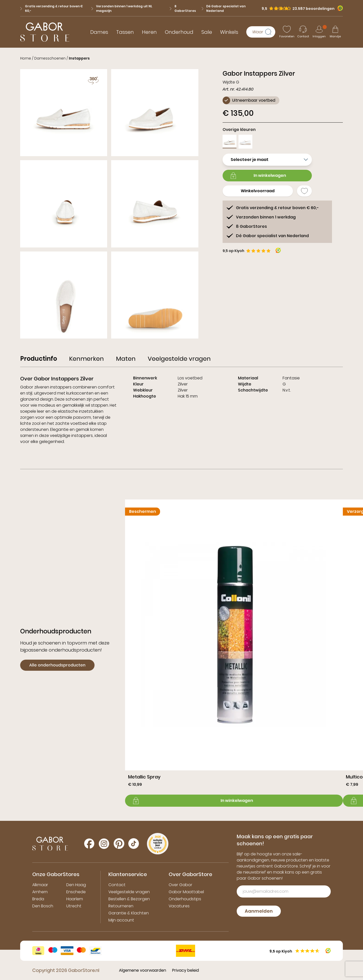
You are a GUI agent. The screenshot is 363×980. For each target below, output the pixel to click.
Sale (207, 32)
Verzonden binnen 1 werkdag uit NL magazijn (122, 8)
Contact (117, 885)
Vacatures (179, 906)
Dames (99, 32)
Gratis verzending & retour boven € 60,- (52, 8)
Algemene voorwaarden (143, 970)
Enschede (76, 892)
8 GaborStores (183, 8)
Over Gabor (180, 885)
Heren (149, 32)
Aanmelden (259, 911)
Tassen (125, 32)
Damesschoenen (50, 58)
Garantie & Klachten (129, 913)
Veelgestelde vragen (129, 892)
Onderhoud (179, 32)
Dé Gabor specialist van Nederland (224, 8)
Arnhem (40, 892)
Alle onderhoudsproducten (57, 665)
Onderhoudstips (185, 899)
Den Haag (76, 885)
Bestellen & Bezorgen (129, 899)
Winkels (229, 32)
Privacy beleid (186, 970)
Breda (38, 899)
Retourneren (121, 906)
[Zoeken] (270, 32)
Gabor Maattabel (186, 892)
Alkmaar (40, 885)
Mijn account (121, 920)
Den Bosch (43, 906)
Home (26, 58)
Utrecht (74, 906)
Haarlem (75, 899)
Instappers (79, 58)
